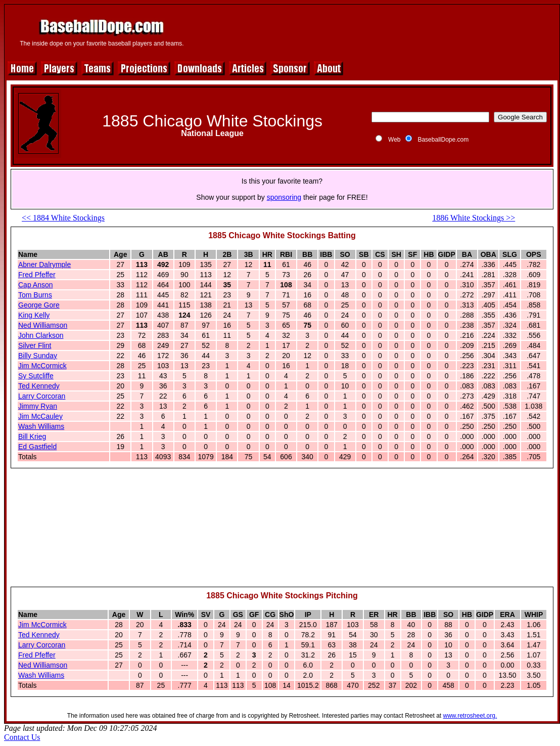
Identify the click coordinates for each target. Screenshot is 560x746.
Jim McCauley (40, 416)
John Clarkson (41, 335)
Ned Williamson (43, 325)
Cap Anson (36, 285)
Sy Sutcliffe (36, 376)
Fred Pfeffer (37, 275)
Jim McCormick (42, 366)
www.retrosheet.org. (470, 716)
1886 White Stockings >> (474, 218)
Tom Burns (35, 295)
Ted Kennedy (39, 386)
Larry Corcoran (42, 396)
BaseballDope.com (443, 140)
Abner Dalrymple (44, 265)
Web (394, 140)
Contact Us (22, 737)
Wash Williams (41, 426)
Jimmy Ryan (38, 406)
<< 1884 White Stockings (63, 218)
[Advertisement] (282, 532)
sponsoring (284, 197)
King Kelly (34, 315)
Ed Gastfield (37, 447)
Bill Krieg (32, 436)
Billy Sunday (38, 356)
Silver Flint (35, 345)
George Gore (39, 305)
